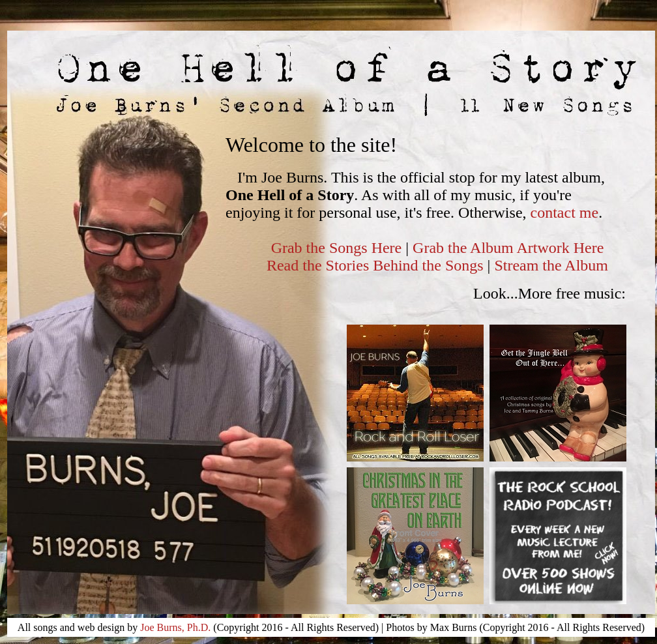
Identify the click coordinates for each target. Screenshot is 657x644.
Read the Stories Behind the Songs (377, 265)
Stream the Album (551, 265)
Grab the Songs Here (337, 248)
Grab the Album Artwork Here (508, 248)
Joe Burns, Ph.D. (175, 627)
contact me (565, 212)
